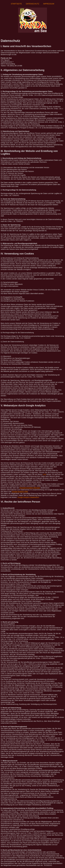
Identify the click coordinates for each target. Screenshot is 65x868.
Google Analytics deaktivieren (28, 497)
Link (44, 474)
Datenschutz (32, 4)
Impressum (49, 4)
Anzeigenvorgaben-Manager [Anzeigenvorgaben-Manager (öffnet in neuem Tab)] (30, 488)
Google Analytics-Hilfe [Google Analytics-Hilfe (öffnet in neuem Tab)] (20, 492)
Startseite (16, 4)
